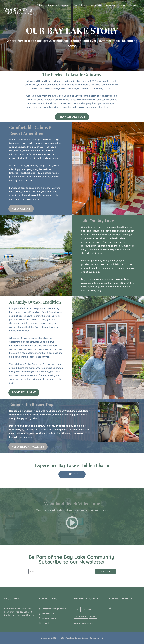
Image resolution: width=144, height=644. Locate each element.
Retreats (110, 5)
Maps (122, 5)
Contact (134, 5)
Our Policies (80, 5)
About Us (96, 5)
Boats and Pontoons (59, 5)
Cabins (40, 5)
